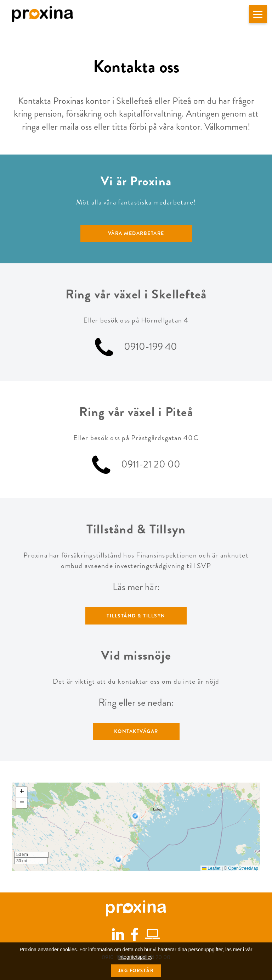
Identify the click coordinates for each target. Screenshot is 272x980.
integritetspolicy (135, 969)
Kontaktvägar (136, 731)
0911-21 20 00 (151, 464)
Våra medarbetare (136, 233)
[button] (258, 14)
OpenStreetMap (243, 868)
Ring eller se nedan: (136, 702)
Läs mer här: (136, 587)
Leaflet (211, 868)
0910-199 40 (151, 347)
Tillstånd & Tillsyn (136, 616)
